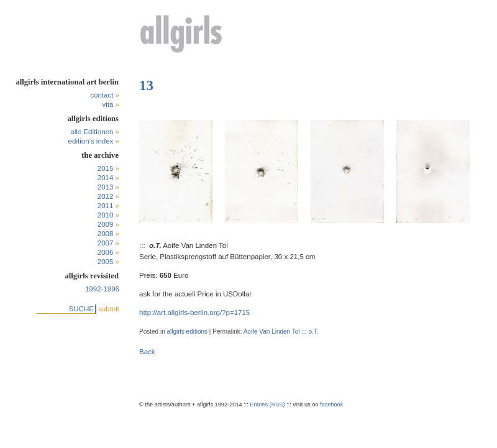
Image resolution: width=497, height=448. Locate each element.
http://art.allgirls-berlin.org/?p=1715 (194, 313)
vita (107, 104)
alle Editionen (92, 132)
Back (147, 352)
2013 (106, 187)
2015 (106, 168)
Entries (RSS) (267, 405)
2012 (106, 196)
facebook (331, 405)
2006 (106, 252)
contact (102, 95)
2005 (106, 262)
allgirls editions (187, 331)
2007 (106, 243)
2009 (106, 224)
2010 (106, 215)
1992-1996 (102, 289)
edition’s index (91, 141)
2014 (106, 178)
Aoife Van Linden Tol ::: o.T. (281, 331)
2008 (106, 234)
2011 (106, 206)
